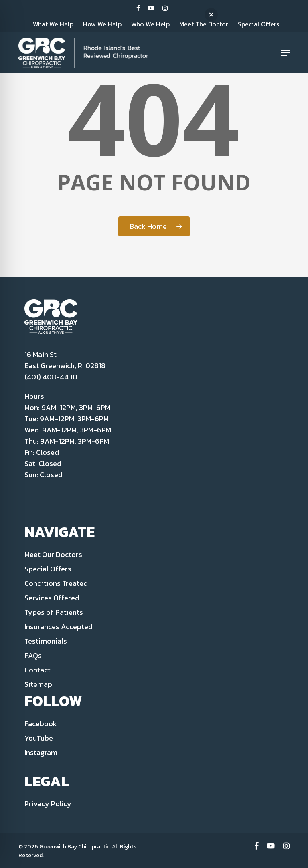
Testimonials (46, 641)
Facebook (41, 724)
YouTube (39, 738)
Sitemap (38, 684)
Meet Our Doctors (53, 554)
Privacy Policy (48, 804)
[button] (285, 53)
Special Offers (48, 569)
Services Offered (52, 598)
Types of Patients (54, 612)
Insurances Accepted (59, 627)
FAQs (33, 655)
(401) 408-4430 (51, 377)
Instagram (41, 752)
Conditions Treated (56, 583)
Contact (37, 670)
